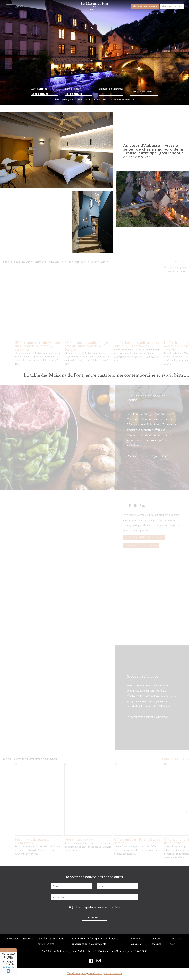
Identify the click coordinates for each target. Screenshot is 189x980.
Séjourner (13, 939)
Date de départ (73, 89)
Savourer (28, 939)
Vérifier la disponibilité (144, 91)
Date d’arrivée (39, 89)
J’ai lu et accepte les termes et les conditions (94, 907)
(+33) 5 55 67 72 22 (137, 951)
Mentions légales (76, 973)
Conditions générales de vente (105, 973)
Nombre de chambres (111, 89)
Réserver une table (172, 6)
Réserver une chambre (145, 6)
